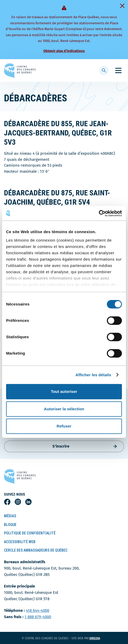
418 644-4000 (38, 610)
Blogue (10, 525)
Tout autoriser (64, 391)
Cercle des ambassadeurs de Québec (36, 550)
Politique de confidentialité (30, 533)
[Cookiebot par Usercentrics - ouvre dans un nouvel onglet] (99, 213)
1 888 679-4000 (38, 617)
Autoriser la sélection (64, 409)
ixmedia (98, 638)
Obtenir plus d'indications (64, 51)
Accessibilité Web (20, 542)
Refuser (64, 426)
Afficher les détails (93, 375)
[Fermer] (122, 6)
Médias (10, 516)
